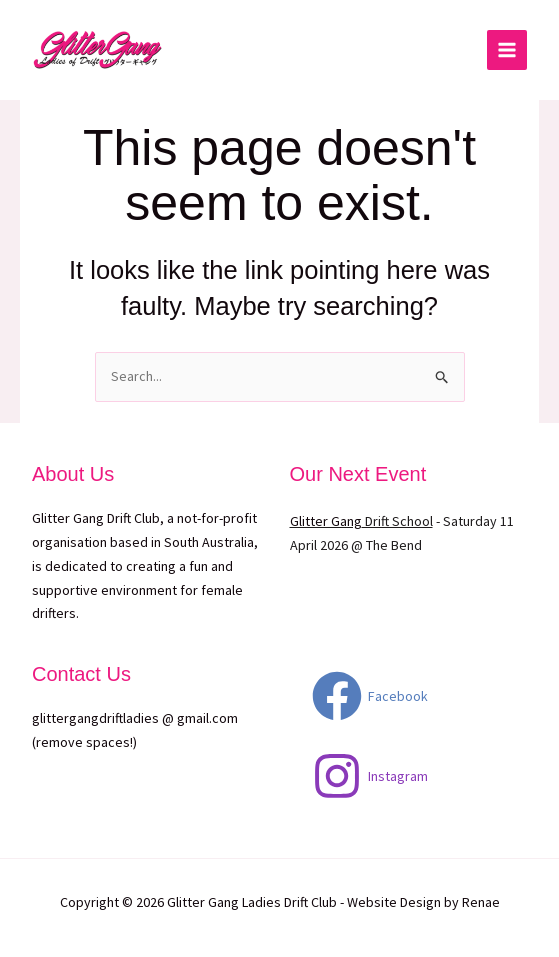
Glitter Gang (326, 521)
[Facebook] (370, 696)
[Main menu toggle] (507, 50)
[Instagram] (370, 776)
